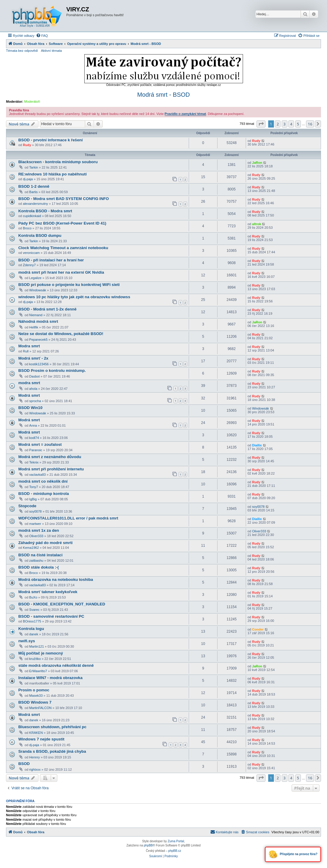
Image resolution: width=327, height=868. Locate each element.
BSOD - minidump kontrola (44, 494)
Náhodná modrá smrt (38, 321)
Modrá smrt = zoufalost (40, 444)
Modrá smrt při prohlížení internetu (51, 469)
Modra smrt (29, 346)
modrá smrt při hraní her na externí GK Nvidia (61, 272)
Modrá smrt (29, 395)
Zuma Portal (176, 841)
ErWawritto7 (38, 671)
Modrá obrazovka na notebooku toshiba (56, 580)
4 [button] (291, 124)
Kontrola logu (31, 629)
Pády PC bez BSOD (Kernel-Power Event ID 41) (62, 223)
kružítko (35, 659)
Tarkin (33, 167)
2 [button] (278, 124)
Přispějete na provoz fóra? (293, 854)
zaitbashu (36, 561)
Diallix (257, 445)
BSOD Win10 (30, 408)
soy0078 (35, 511)
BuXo (33, 597)
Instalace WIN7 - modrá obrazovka (50, 678)
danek (34, 634)
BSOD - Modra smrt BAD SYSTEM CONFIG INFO (64, 199)
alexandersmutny (35, 204)
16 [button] (310, 124)
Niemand (36, 315)
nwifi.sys (27, 641)
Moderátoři (32, 102)
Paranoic (36, 450)
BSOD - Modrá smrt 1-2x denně (47, 309)
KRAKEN (36, 733)
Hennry (34, 757)
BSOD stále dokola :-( (39, 567)
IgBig (33, 499)
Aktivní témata (51, 51)
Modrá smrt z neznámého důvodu (50, 457)
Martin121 (36, 646)
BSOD (24, 764)
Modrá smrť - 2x (33, 358)
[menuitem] (42, 36)
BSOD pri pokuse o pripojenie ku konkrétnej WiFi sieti (69, 285)
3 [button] (285, 124)
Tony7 (33, 487)
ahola (33, 389)
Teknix (34, 462)
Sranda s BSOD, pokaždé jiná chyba (52, 751)
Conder (258, 629)
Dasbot (34, 376)
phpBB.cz (175, 851)
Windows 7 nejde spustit (41, 739)
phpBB (148, 845)
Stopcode (27, 506)
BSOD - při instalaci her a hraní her (51, 260)
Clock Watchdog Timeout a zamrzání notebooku (63, 248)
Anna (33, 425)
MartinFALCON (40, 708)
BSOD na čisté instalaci (40, 555)
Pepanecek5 (38, 340)
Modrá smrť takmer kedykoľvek (48, 592)
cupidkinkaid (32, 216)
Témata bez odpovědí (22, 51)
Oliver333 (36, 536)
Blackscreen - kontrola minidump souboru (58, 162)
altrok (256, 224)
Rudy (27, 145)
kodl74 (34, 438)
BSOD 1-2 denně (34, 186)
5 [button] (298, 124)
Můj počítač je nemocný (41, 653)
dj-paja (28, 179)
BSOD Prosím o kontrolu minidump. (52, 371)
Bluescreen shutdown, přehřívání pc (52, 727)
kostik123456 (39, 364)
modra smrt (29, 383)
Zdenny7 (29, 265)
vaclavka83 (37, 475)
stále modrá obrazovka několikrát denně (56, 665)
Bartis (33, 192)
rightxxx (35, 769)
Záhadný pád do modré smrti (45, 543)
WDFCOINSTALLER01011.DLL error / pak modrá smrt (68, 518)
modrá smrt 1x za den (39, 530)
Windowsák (37, 290)
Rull (26, 351)
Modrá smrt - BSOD (163, 95)
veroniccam (31, 253)
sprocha (35, 401)
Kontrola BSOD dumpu (40, 235)
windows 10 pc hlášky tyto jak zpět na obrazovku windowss (74, 297)
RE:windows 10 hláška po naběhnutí (52, 174)
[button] (261, 124)
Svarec (34, 610)
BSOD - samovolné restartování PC (51, 616)
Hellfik (34, 327)
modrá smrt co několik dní (43, 481)
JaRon (257, 163)
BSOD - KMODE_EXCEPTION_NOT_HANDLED (62, 604)
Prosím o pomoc (34, 690)
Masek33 (36, 696)
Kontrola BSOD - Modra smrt (45, 211)
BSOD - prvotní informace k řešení (51, 140)
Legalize (35, 278)
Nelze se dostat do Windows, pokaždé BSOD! (61, 334)
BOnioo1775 (32, 621)
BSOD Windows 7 (35, 702)
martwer (35, 524)
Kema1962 (31, 548)
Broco (27, 228)
